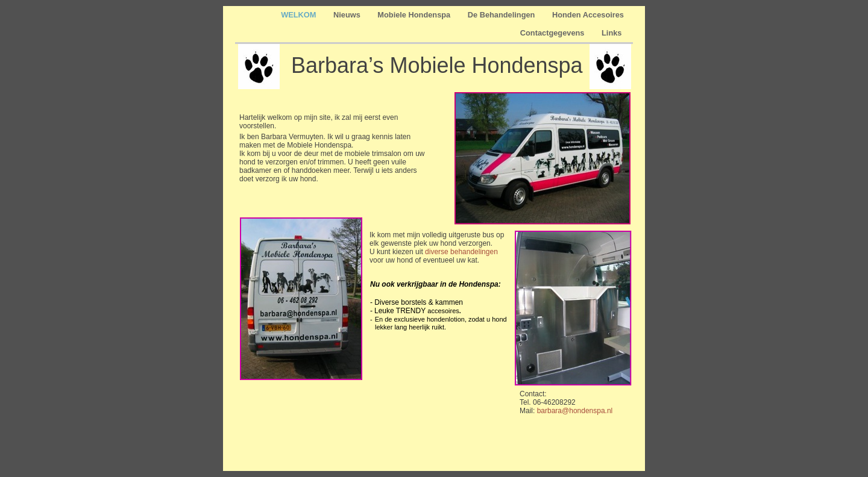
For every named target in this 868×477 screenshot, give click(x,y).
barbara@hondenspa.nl (575, 411)
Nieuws (348, 15)
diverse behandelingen (461, 252)
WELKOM (300, 15)
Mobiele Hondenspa (415, 15)
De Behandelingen (502, 15)
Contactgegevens (553, 33)
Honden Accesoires (588, 15)
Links (613, 33)
